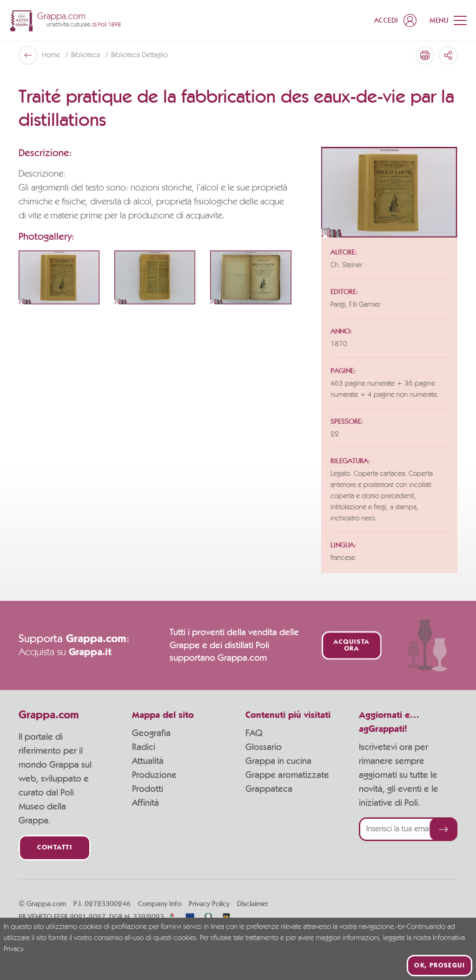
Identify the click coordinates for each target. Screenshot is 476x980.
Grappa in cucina (278, 761)
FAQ (254, 733)
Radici (144, 747)
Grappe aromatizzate (287, 775)
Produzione (154, 775)
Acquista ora (351, 645)
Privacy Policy (209, 904)
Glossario (264, 747)
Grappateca (269, 789)
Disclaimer (253, 904)
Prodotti (148, 789)
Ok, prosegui (440, 966)
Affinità (145, 803)
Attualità (148, 761)
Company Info (160, 904)
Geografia (151, 733)
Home (52, 55)
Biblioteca (86, 55)
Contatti (55, 848)
